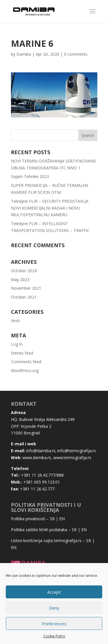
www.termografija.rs (72, 458)
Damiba (24, 54)
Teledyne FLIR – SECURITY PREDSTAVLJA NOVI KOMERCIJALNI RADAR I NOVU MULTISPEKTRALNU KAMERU (50, 208)
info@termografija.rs (77, 451)
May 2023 (20, 280)
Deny (54, 608)
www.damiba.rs (37, 458)
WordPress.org (25, 371)
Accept (54, 592)
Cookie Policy (54, 636)
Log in (17, 344)
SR (52, 519)
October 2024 (24, 271)
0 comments (76, 54)
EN (62, 519)
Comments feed (26, 362)
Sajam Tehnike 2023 (30, 176)
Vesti (15, 321)
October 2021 (24, 297)
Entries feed (22, 353)
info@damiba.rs (41, 451)
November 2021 (26, 288)
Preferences (54, 624)
